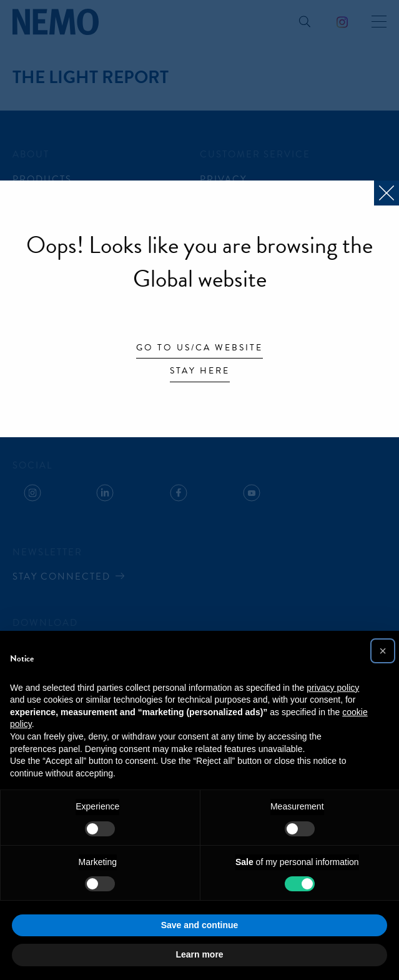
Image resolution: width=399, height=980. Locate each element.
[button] (383, 651)
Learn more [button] (199, 954)
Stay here (200, 372)
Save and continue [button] (200, 925)
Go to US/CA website (199, 349)
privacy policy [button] (333, 688)
